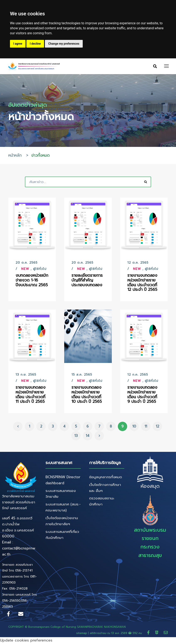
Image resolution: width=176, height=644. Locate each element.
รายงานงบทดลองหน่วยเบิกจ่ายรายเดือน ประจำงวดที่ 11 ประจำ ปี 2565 (31, 395)
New (25, 269)
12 (158, 427)
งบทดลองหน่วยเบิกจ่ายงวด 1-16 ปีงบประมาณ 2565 (32, 281)
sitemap (82, 634)
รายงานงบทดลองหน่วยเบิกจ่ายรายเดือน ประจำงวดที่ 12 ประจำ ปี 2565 (142, 283)
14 (88, 436)
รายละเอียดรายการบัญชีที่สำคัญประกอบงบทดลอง (87, 281)
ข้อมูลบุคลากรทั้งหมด (106, 477)
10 (134, 427)
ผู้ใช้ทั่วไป (40, 269)
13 (76, 436)
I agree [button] (18, 44)
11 (146, 427)
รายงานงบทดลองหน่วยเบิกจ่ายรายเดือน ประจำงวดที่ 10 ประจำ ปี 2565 (87, 395)
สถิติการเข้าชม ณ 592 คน (116, 634)
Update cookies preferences (26, 641)
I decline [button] (35, 44)
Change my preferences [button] (64, 44)
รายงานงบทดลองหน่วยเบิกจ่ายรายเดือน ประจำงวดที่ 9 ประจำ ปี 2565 (142, 395)
